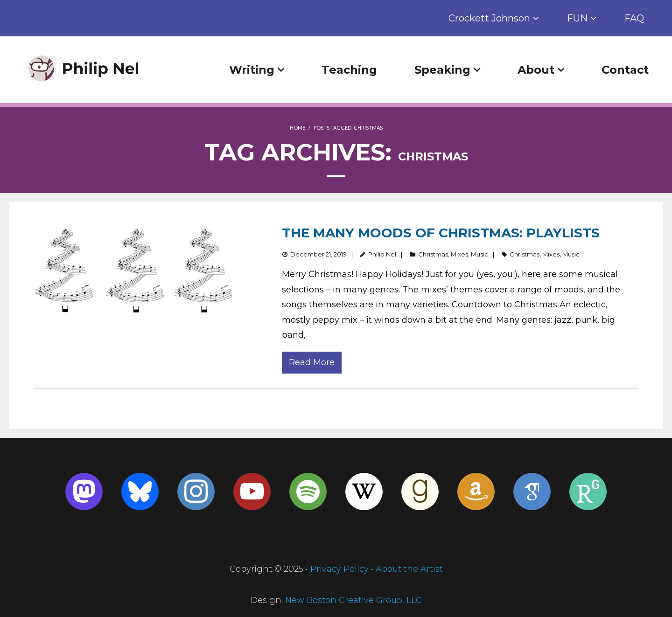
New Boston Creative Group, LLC (353, 600)
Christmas (433, 254)
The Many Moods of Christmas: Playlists (441, 233)
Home (297, 128)
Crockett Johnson (489, 18)
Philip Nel (382, 254)
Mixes (459, 254)
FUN (577, 18)
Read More (312, 362)
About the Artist (409, 569)
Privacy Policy (339, 569)
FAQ (634, 18)
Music (479, 254)
